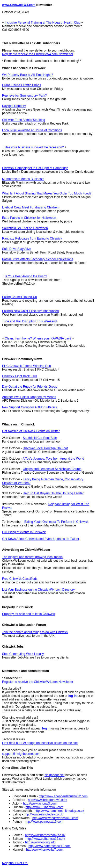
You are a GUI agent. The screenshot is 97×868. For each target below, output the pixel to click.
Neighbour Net (54, 775)
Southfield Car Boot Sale (40, 438)
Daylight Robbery (14, 106)
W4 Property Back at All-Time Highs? (28, 75)
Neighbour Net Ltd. (15, 863)
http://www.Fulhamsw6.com (44, 807)
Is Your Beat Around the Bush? (26, 276)
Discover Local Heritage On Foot (45, 448)
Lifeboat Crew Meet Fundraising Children (30, 207)
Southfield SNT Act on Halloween (25, 228)
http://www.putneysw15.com (44, 822)
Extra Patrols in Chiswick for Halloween (29, 218)
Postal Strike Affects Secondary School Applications (38, 259)
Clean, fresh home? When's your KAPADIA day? (38, 338)
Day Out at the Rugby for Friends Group (30, 387)
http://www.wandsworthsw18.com (55, 818)
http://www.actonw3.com (40, 804)
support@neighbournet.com (21, 754)
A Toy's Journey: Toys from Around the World (53, 459)
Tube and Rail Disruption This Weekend (29, 321)
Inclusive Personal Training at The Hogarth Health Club (43, 23)
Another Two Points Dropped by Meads (29, 397)
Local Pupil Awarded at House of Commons (32, 130)
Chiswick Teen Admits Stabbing (24, 120)
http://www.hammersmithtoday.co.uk (59, 811)
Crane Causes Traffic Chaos (22, 85)
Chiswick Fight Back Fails (20, 376)
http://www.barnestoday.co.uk (45, 835)
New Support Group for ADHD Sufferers (29, 407)
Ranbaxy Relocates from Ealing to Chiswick (32, 238)
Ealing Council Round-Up (20, 297)
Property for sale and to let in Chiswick (28, 614)
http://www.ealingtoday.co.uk (43, 814)
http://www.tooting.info (40, 842)
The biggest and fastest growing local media (32, 557)
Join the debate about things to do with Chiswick (35, 632)
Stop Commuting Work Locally (23, 654)
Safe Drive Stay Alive (17, 249)
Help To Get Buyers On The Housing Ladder (53, 493)
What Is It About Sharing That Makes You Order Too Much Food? (47, 193)
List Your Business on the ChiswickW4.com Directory (38, 590)
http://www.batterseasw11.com (50, 846)
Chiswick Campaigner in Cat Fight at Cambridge (35, 168)
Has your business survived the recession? (34, 147)
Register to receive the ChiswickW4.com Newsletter (38, 54)
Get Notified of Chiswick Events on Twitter (31, 431)
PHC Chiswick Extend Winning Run (27, 366)
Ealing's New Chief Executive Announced (30, 311)
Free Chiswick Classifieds (20, 579)
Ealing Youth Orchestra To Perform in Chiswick (56, 522)
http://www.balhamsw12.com (45, 839)
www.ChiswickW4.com (19, 5)
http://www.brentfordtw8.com (47, 800)
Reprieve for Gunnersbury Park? (24, 96)
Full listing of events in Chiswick (24, 532)
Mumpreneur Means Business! (23, 179)
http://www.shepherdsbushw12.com (63, 796)
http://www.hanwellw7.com (44, 850)
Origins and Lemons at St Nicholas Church (52, 469)
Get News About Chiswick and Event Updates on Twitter (41, 539)
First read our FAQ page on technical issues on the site (40, 743)
